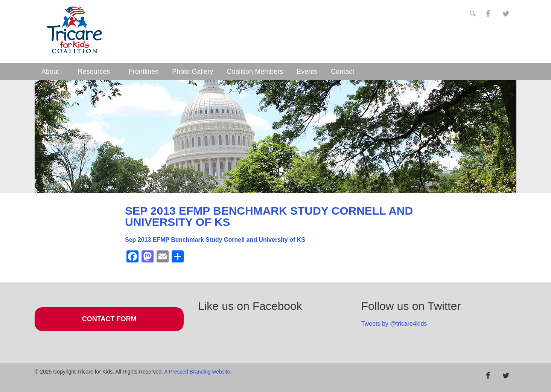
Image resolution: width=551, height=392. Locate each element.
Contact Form (109, 319)
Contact (342, 72)
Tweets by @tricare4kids (394, 324)
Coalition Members (255, 72)
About (50, 72)
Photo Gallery (193, 72)
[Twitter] (506, 14)
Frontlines (144, 72)
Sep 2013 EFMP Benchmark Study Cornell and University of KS (215, 240)
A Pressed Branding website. (198, 372)
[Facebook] (488, 14)
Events (307, 72)
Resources (94, 72)
